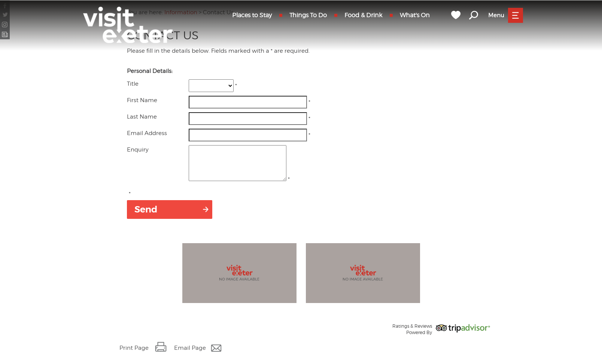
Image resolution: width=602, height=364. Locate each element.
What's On (415, 15)
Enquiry (138, 150)
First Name (142, 100)
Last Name (142, 117)
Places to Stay (252, 15)
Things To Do (308, 15)
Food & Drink (363, 15)
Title (133, 84)
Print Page (134, 355)
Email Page (190, 355)
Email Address (147, 133)
